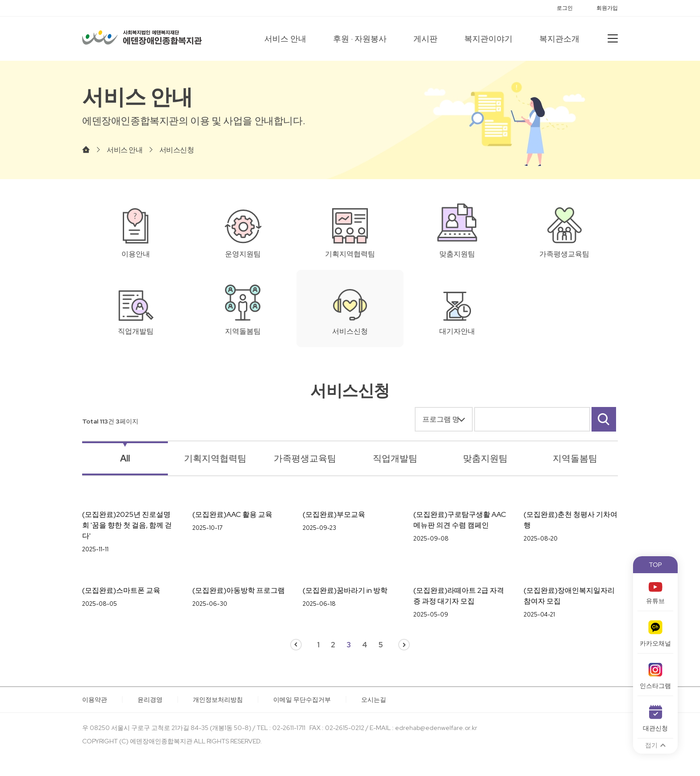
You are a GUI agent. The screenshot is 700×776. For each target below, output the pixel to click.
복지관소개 (559, 39)
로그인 (565, 8)
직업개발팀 (395, 458)
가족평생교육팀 (305, 458)
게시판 (425, 39)
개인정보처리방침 (218, 700)
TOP (655, 565)
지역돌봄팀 (575, 458)
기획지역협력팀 (215, 458)
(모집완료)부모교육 (334, 514)
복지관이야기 (488, 39)
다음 (404, 645)
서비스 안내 (285, 39)
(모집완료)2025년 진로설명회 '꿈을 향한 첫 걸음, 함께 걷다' (127, 525)
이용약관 (95, 700)
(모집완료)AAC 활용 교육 (232, 514)
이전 (296, 645)
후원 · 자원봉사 (360, 39)
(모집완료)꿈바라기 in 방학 (345, 590)
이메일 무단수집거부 (302, 700)
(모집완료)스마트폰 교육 (121, 590)
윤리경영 (150, 700)
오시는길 (374, 700)
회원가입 (607, 8)
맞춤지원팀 (485, 458)
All (125, 458)
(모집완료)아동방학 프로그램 (239, 590)
